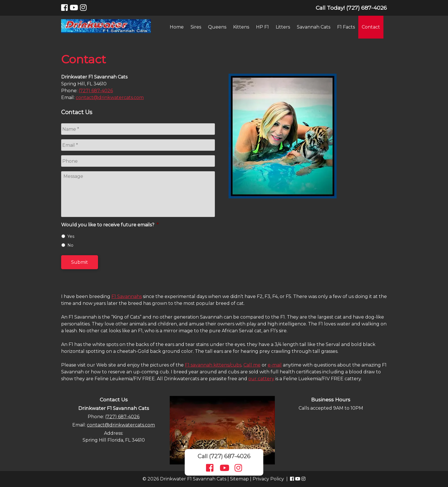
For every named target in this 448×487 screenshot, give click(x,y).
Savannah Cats (314, 27)
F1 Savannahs (127, 296)
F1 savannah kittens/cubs (213, 365)
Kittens (241, 27)
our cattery (261, 379)
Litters (283, 27)
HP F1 (262, 27)
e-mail (275, 365)
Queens (217, 27)
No (70, 245)
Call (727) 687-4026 (224, 456)
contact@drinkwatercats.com (110, 97)
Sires (196, 27)
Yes (71, 236)
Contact (371, 27)
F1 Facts (346, 27)
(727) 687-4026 (96, 91)
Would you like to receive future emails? (110, 225)
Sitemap (239, 479)
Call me (252, 365)
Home (177, 27)
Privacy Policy (268, 479)
